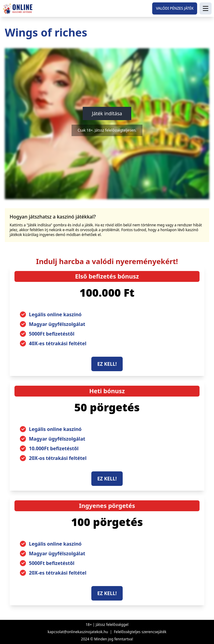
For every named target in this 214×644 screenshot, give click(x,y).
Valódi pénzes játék (175, 8)
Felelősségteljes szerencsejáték (140, 632)
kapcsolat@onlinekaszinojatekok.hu (78, 632)
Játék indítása (107, 113)
